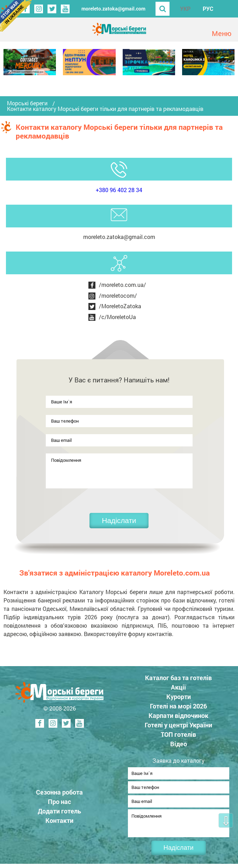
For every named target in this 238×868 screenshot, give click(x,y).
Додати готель (59, 813)
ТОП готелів (178, 734)
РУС (208, 9)
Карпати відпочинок (178, 715)
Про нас (59, 804)
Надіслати (119, 520)
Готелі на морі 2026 (178, 706)
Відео (179, 744)
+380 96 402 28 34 (119, 190)
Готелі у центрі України (178, 725)
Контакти (59, 823)
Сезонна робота (59, 794)
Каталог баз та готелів (178, 678)
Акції (178, 687)
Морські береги (27, 103)
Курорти (179, 697)
